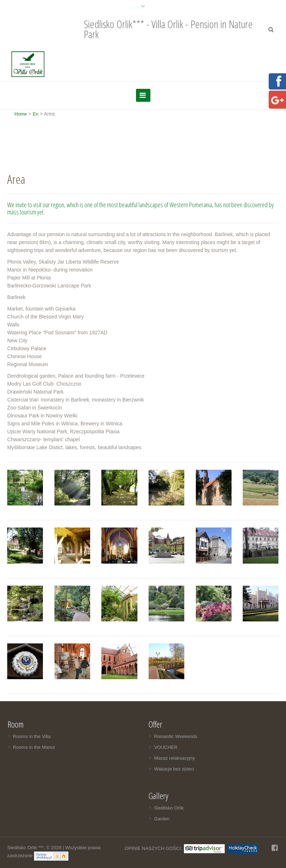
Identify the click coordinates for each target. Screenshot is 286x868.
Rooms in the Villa (32, 736)
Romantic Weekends (176, 736)
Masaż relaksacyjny (174, 758)
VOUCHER (166, 747)
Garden (162, 819)
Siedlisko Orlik (169, 808)
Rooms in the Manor (34, 747)
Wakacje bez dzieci (174, 769)
